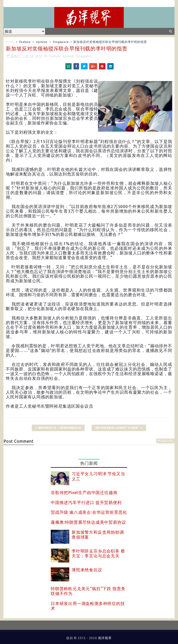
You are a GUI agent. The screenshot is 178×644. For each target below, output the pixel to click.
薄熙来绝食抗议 (87, 570)
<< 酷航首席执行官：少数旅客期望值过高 (58, 428)
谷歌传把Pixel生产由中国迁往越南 (84, 492)
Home (10, 42)
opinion (42, 42)
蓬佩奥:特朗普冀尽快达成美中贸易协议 (88, 522)
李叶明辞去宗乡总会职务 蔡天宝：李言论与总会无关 (98, 553)
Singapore (61, 42)
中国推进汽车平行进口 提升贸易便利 (86, 502)
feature (25, 42)
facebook (165, 441)
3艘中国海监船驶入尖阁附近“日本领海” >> (119, 428)
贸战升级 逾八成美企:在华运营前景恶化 (89, 512)
